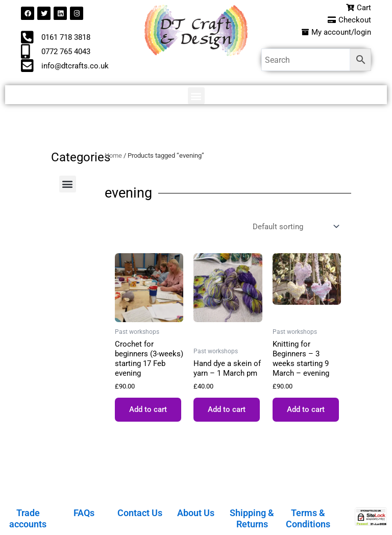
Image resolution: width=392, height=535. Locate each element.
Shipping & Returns (252, 518)
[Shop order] (295, 226)
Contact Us (140, 513)
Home (113, 155)
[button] (196, 96)
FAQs (84, 513)
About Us (196, 513)
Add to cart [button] (148, 409)
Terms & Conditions (308, 518)
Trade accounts (28, 518)
